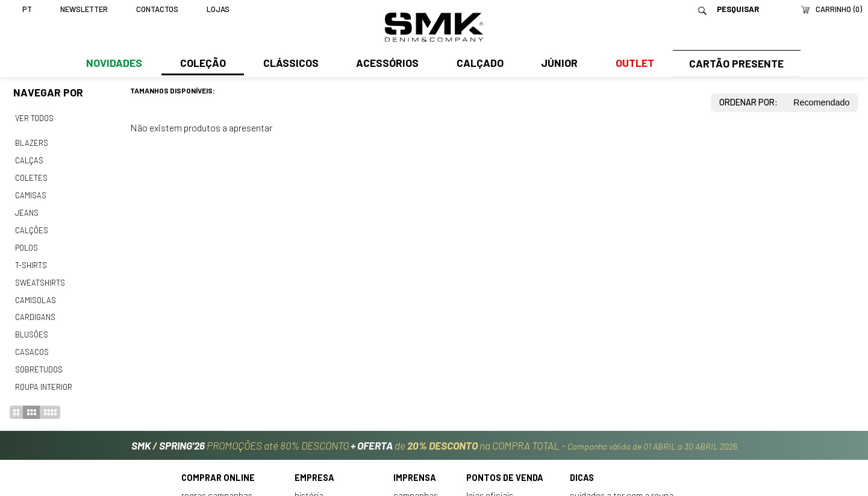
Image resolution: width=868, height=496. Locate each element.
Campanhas (416, 484)
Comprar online (218, 466)
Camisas (30, 192)
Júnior (556, 64)
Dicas (582, 466)
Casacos (31, 342)
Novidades (114, 64)
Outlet (631, 64)
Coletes (31, 175)
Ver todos (34, 118)
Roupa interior (43, 376)
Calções (31, 225)
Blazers (31, 142)
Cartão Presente (735, 64)
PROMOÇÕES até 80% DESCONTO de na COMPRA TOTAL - (434, 434)
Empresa (314, 466)
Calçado (478, 64)
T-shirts (31, 259)
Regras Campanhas (217, 484)
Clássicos (290, 64)
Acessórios (386, 64)
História (309, 484)
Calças (29, 159)
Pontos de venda (505, 466)
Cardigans (35, 309)
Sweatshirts (40, 275)
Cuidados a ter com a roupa (622, 484)
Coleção (202, 64)
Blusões (32, 326)
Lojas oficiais (490, 484)
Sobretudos (39, 359)
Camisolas (35, 292)
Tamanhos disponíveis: (173, 90)
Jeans (27, 209)
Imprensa (415, 466)
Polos (27, 242)
